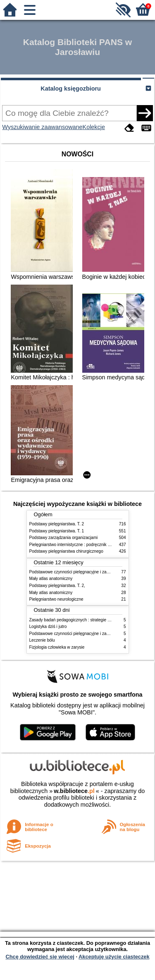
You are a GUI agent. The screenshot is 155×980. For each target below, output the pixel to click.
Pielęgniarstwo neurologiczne (56, 599)
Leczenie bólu (42, 640)
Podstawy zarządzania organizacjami (64, 538)
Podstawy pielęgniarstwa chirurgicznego (66, 551)
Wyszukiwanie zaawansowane (42, 127)
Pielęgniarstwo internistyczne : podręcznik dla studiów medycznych (91, 545)
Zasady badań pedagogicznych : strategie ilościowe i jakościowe (89, 620)
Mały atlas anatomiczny (51, 579)
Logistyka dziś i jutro (48, 627)
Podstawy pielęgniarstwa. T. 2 (57, 524)
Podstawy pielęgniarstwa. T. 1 (57, 531)
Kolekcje (94, 127)
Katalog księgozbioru (71, 89)
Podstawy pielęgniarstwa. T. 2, (57, 586)
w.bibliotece (74, 791)
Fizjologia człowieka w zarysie (57, 647)
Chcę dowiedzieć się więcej (40, 957)
